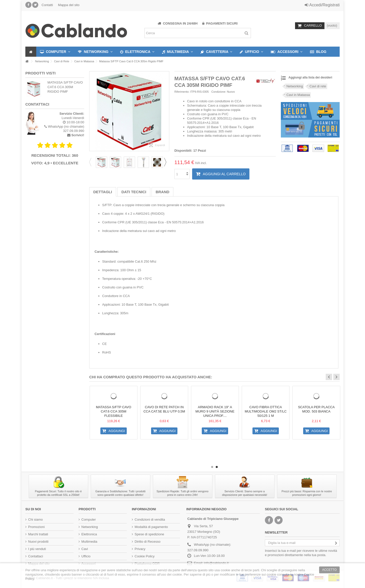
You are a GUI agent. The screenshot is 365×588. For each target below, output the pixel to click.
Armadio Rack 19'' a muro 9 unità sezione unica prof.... (215, 411)
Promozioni (36, 527)
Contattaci (36, 556)
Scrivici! (78, 135)
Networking (295, 86)
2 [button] (217, 467)
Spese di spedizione (149, 534)
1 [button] (212, 467)
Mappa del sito (69, 5)
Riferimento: (182, 92)
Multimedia (89, 542)
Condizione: (219, 92)
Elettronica (89, 534)
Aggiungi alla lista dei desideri (310, 77)
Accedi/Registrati (322, 5)
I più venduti (37, 549)
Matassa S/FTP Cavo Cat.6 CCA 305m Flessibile (113, 411)
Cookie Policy (145, 556)
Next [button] (167, 162)
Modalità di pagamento (151, 527)
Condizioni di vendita (150, 520)
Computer (89, 520)
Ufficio (86, 556)
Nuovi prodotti (38, 542)
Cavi (85, 549)
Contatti (47, 5)
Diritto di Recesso (148, 542)
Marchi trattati (38, 534)
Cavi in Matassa (298, 95)
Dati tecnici (134, 192)
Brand (162, 192)
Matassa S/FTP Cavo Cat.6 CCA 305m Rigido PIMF (65, 87)
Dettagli (103, 192)
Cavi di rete (318, 86)
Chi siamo (35, 520)
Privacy (140, 549)
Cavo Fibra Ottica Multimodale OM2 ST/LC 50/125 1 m (266, 411)
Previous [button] (92, 162)
